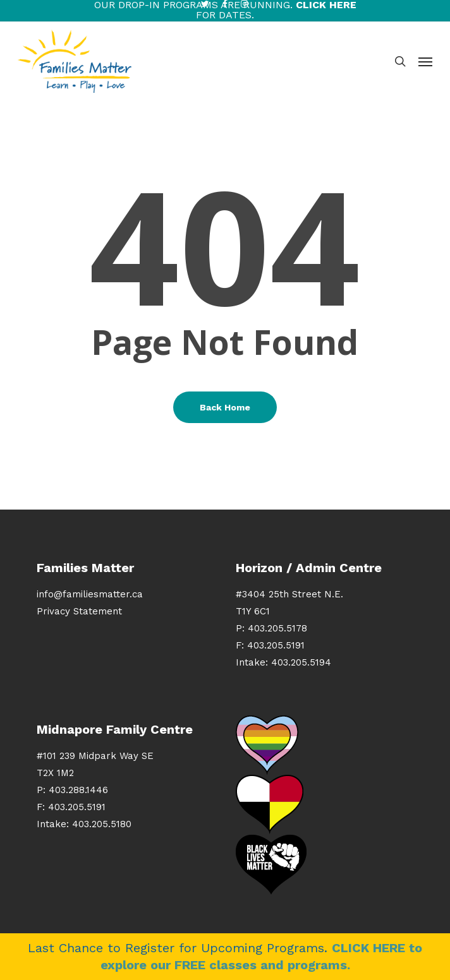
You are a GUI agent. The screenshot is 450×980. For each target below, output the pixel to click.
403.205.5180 (102, 824)
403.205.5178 (277, 628)
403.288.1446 (78, 790)
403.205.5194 (301, 662)
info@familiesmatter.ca (90, 594)
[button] (425, 61)
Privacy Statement (79, 611)
